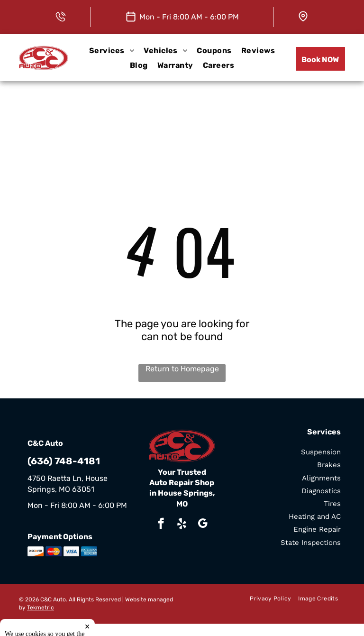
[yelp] (182, 525)
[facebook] (161, 525)
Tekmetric (41, 608)
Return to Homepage (182, 369)
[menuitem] (112, 51)
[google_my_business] (203, 525)
